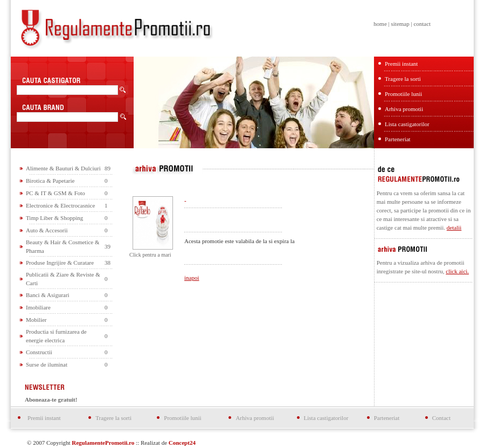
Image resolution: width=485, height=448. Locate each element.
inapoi (192, 278)
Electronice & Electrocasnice (60, 205)
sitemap (400, 24)
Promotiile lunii (403, 94)
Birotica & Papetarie (50, 181)
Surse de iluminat (47, 364)
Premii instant (401, 64)
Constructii (39, 352)
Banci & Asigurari (48, 295)
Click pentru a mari (150, 255)
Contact (441, 418)
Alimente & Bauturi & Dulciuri (63, 168)
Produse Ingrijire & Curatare (60, 263)
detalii (454, 228)
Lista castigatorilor (407, 124)
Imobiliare (38, 307)
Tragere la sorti (403, 79)
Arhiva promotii (404, 109)
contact (422, 24)
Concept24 (182, 443)
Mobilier (36, 320)
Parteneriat (398, 139)
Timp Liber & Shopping (54, 218)
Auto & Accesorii (47, 230)
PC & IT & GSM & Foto (56, 193)
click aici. (457, 271)
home (380, 24)
